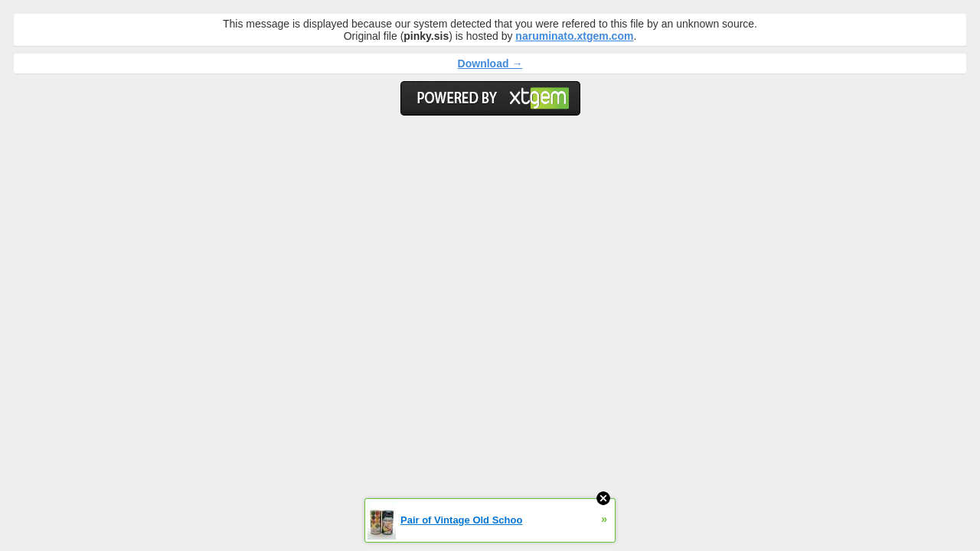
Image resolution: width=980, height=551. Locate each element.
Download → (490, 64)
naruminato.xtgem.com (574, 36)
